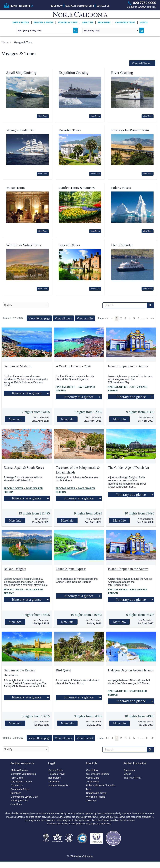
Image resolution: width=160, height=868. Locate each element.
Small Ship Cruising (21, 73)
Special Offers (69, 245)
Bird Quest (63, 670)
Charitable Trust (125, 25)
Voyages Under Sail (21, 130)
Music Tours (16, 188)
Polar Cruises (121, 188)
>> (152, 318)
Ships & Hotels (21, 25)
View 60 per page (39, 318)
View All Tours (141, 63)
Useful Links (93, 778)
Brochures (104, 25)
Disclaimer (54, 782)
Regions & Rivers (43, 25)
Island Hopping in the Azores (128, 366)
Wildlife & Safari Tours (24, 245)
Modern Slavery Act (59, 786)
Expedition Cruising (74, 73)
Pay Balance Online (22, 782)
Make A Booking (20, 770)
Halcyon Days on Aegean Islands (131, 670)
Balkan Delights (15, 569)
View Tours (43, 116)
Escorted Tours (70, 130)
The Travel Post (132, 778)
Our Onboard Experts (98, 774)
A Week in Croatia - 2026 (73, 366)
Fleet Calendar (122, 245)
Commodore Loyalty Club (25, 798)
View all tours (63, 318)
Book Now (57, 6)
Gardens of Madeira (17, 366)
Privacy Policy (56, 770)
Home (5, 42)
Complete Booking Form (80, 6)
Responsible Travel (97, 794)
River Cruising (122, 73)
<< (107, 318)
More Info (15, 419)
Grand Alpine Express (71, 569)
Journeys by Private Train (130, 130)
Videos (144, 25)
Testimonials (93, 782)
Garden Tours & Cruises (77, 188)
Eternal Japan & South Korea (24, 468)
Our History (92, 770)
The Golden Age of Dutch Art (129, 468)
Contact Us (103, 6)
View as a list (85, 318)
